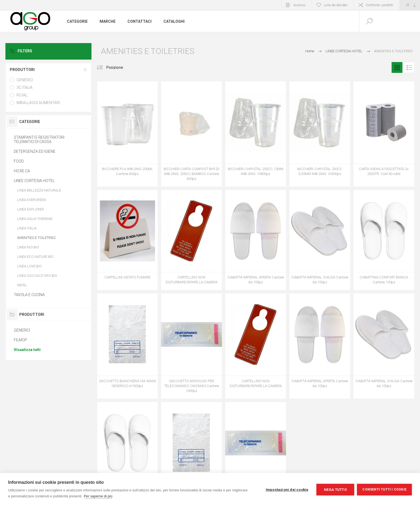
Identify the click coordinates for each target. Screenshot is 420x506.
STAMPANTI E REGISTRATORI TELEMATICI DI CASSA (39, 140)
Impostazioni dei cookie (287, 489)
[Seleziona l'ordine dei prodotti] (120, 67)
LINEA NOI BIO (28, 247)
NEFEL (22, 285)
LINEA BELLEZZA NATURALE (39, 190)
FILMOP (20, 340)
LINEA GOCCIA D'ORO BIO (37, 276)
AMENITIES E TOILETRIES (36, 238)
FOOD (19, 161)
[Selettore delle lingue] (410, 5)
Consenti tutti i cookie (384, 489)
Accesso (299, 5)
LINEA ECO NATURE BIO (35, 257)
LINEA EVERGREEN (32, 200)
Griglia (397, 67)
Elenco (409, 67)
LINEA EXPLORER (30, 209)
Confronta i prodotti (379, 5)
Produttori (22, 70)
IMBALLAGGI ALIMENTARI (38, 103)
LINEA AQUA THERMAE (35, 219)
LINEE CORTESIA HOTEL (34, 181)
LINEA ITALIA (27, 228)
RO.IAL (22, 95)
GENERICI (25, 80)
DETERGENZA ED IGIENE (35, 151)
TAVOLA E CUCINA (29, 295)
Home (310, 51)
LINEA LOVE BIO (29, 266)
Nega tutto (335, 489)
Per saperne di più (98, 496)
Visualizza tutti (27, 350)
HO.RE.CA (22, 171)
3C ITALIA (24, 87)
